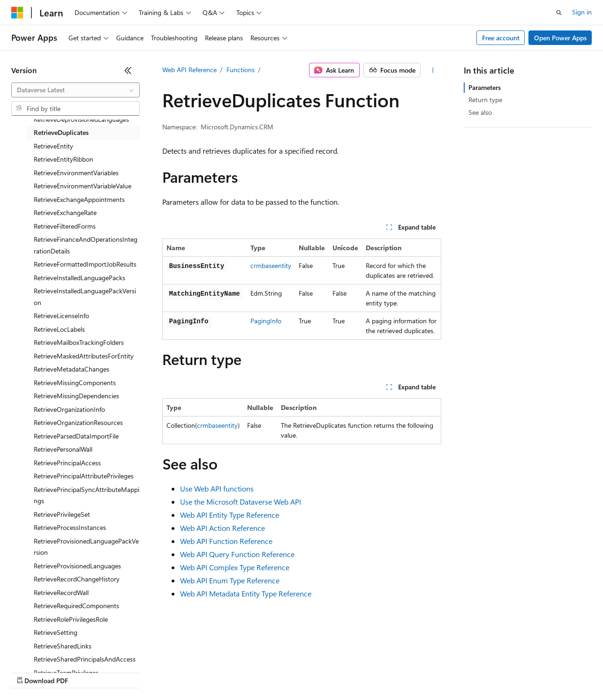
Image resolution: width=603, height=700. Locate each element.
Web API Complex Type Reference (235, 567)
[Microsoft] (17, 13)
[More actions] (433, 70)
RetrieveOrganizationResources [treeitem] (78, 422)
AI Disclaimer (30, 672)
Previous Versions (85, 672)
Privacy (205, 672)
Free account (501, 38)
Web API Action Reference (222, 528)
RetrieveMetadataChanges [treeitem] (72, 369)
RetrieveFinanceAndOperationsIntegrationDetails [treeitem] (86, 245)
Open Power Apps (560, 38)
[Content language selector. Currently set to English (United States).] (54, 649)
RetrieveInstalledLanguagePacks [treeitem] (79, 278)
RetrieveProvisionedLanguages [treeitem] (77, 566)
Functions (241, 70)
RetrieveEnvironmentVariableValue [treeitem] (83, 186)
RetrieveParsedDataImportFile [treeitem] (76, 436)
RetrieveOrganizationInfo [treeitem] (69, 409)
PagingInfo (266, 321)
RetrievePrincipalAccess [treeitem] (67, 463)
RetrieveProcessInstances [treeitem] (70, 527)
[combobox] (75, 90)
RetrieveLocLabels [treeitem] (59, 329)
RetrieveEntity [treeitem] (53, 146)
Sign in (582, 12)
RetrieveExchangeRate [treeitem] (65, 212)
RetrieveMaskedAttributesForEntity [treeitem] (84, 356)
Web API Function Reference (226, 541)
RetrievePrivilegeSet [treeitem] (62, 514)
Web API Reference (189, 70)
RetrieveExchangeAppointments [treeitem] (79, 199)
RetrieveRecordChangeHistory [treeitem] (77, 579)
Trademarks (389, 672)
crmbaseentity (271, 265)
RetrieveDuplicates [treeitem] (61, 132)
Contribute (168, 672)
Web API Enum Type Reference (230, 580)
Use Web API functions (217, 488)
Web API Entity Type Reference (230, 515)
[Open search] (559, 13)
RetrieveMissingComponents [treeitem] (75, 383)
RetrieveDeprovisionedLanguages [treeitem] (81, 119)
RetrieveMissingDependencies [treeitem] (76, 396)
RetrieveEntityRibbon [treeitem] (64, 159)
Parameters (485, 87)
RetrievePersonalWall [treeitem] (63, 449)
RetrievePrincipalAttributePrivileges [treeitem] (84, 476)
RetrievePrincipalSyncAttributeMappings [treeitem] (87, 495)
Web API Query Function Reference (237, 554)
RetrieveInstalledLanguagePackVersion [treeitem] (85, 297)
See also (480, 112)
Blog (128, 672)
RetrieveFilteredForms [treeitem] (65, 226)
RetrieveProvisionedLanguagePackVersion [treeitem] (86, 547)
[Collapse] (128, 70)
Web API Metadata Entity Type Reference (246, 593)
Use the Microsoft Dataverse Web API (241, 502)
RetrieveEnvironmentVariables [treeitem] (76, 173)
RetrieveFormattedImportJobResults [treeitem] (85, 264)
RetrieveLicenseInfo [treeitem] (61, 316)
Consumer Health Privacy (269, 672)
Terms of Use (343, 672)
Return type (485, 100)
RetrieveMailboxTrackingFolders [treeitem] (79, 342)
